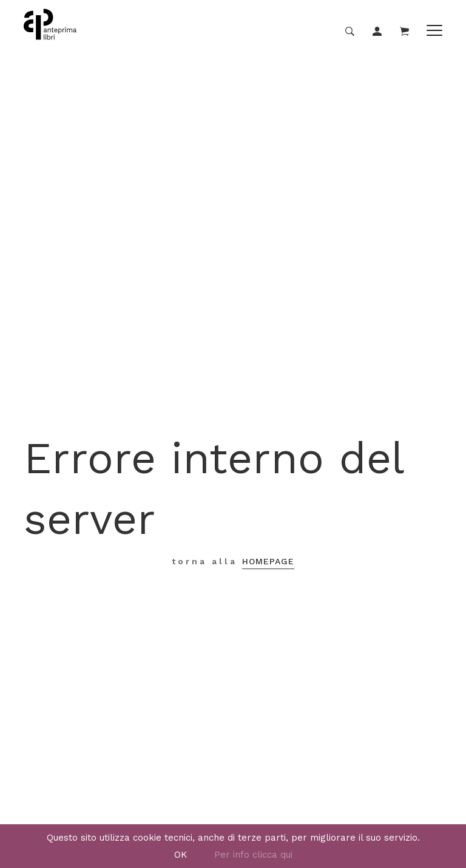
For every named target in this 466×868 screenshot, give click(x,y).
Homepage (268, 561)
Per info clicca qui (253, 855)
